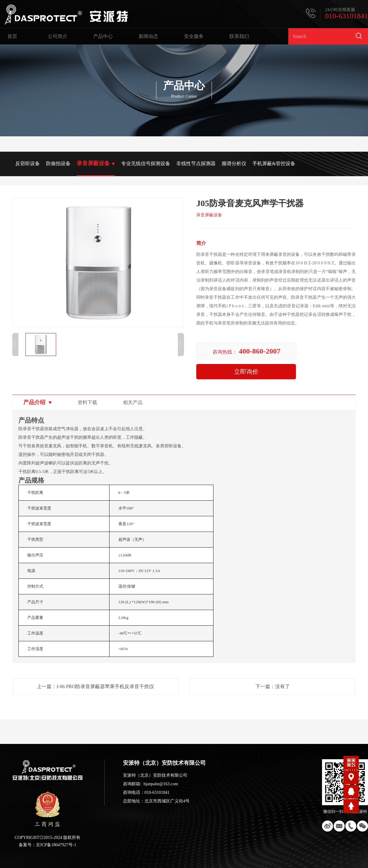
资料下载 (87, 402)
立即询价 (246, 372)
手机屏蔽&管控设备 (274, 163)
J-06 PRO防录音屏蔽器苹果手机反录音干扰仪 (105, 686)
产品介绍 (34, 402)
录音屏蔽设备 (93, 163)
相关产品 (133, 402)
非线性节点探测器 (196, 163)
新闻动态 (148, 36)
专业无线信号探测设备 (146, 163)
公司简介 (58, 36)
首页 (12, 36)
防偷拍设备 (58, 163)
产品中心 (103, 36)
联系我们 (239, 36)
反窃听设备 (28, 163)
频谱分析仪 (234, 163)
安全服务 (194, 36)
